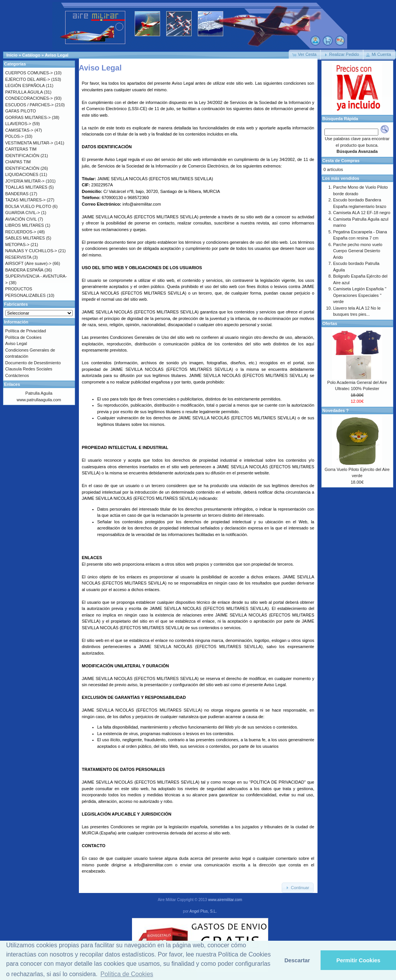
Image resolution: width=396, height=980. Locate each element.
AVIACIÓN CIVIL (21, 219)
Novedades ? (336, 410)
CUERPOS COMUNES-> (29, 73)
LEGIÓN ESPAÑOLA (25, 85)
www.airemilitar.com (225, 900)
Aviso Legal (56, 55)
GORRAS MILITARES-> (28, 117)
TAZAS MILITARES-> (26, 200)
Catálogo (31, 55)
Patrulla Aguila (39, 393)
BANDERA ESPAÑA (24, 270)
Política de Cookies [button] (127, 974)
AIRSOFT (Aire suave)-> (28, 263)
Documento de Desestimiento (33, 363)
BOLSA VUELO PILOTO (28, 206)
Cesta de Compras (341, 161)
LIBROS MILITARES (25, 225)
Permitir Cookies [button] (358, 960)
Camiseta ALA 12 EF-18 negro (362, 213)
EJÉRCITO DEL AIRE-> (28, 79)
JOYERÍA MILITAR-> (25, 181)
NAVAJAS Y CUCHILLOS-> (31, 251)
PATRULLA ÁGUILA (24, 92)
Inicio (12, 55)
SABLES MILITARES (25, 238)
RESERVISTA (18, 257)
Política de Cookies (23, 337)
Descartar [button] (297, 960)
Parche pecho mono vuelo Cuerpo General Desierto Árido (358, 251)
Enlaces (12, 384)
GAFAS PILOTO (21, 111)
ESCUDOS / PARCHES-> (30, 105)
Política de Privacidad (26, 331)
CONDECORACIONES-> (29, 98)
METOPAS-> (18, 245)
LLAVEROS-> (18, 124)
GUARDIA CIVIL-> (23, 213)
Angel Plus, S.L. (203, 911)
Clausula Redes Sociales (29, 369)
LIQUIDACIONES (22, 174)
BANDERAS (17, 194)
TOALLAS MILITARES (27, 187)
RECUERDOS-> (21, 232)
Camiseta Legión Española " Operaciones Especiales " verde (360, 295)
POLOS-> (15, 136)
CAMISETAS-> (19, 130)
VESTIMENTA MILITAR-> (29, 143)
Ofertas (330, 323)
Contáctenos (17, 375)
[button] (305, 55)
